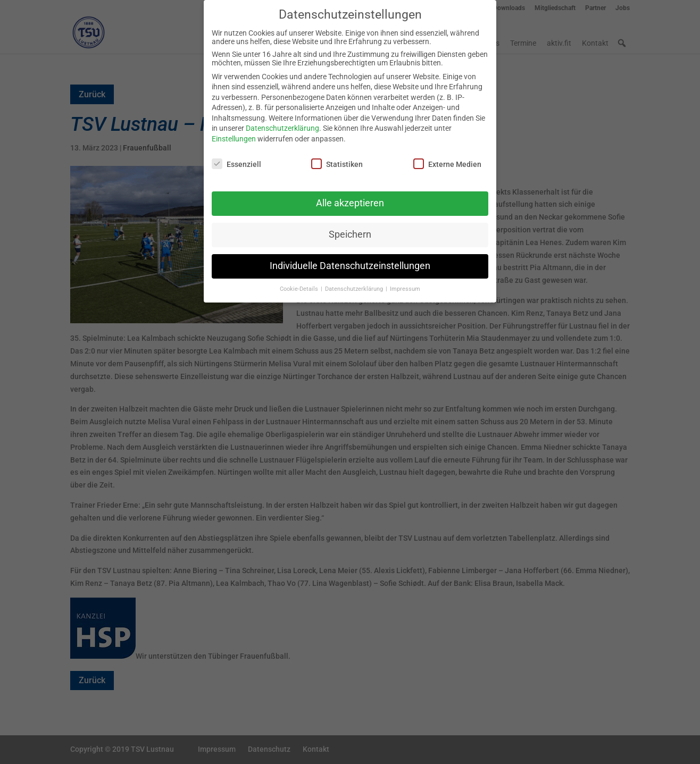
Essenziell (236, 156)
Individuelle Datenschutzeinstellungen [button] (350, 258)
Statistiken (337, 156)
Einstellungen (234, 131)
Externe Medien (447, 156)
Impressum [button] (405, 282)
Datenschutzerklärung (282, 121)
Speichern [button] (350, 227)
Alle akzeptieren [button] (350, 196)
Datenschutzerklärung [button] (355, 282)
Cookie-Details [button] (300, 282)
